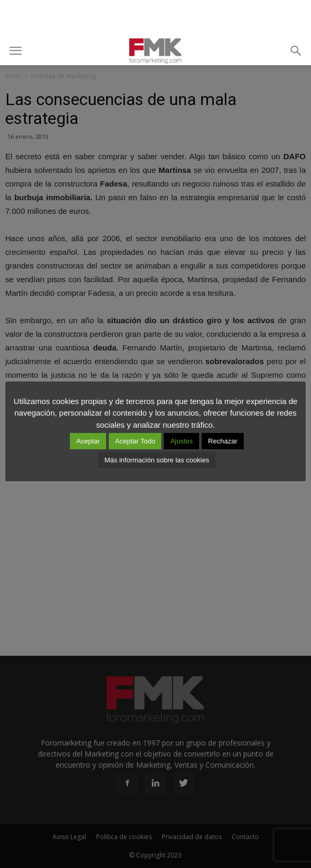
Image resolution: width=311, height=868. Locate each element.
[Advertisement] (155, 18)
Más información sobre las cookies (157, 460)
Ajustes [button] (182, 441)
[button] (296, 51)
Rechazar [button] (223, 441)
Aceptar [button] (88, 441)
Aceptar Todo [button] (135, 441)
